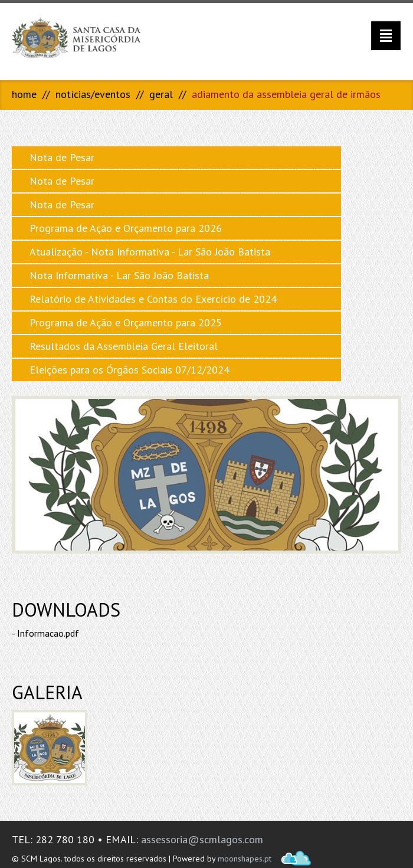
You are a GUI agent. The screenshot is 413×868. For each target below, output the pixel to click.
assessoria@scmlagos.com (202, 839)
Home (24, 94)
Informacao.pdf (48, 633)
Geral (161, 94)
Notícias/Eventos (93, 94)
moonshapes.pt (245, 859)
